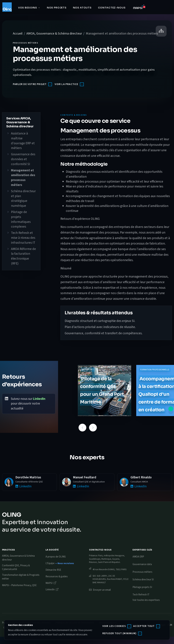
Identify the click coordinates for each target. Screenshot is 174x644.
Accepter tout (144, 626)
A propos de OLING (56, 557)
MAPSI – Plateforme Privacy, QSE (19, 585)
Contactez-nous (112, 8)
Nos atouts (82, 8)
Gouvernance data (142, 564)
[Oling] (7, 7)
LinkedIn (39, 399)
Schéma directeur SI (143, 580)
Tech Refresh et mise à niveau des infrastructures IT (23, 238)
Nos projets (57, 8)
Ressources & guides (57, 577)
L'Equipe (50, 563)
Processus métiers (142, 572)
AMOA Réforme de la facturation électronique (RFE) (23, 256)
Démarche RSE (53, 570)
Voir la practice (66, 84)
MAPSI (51, 583)
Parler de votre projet (30, 84)
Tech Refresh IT (141, 595)
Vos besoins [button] (28, 8)
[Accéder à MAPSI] (139, 8)
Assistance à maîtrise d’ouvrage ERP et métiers (23, 141)
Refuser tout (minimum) (119, 633)
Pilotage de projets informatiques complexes (21, 219)
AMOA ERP (138, 557)
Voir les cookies (114, 626)
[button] (82, 428)
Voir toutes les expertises (146, 600)
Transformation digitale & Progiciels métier (21, 577)
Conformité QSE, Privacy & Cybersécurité (16, 567)
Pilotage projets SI (142, 587)
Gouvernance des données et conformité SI (23, 159)
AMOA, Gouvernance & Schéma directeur (54, 34)
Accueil (18, 34)
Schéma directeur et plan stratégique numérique (23, 198)
